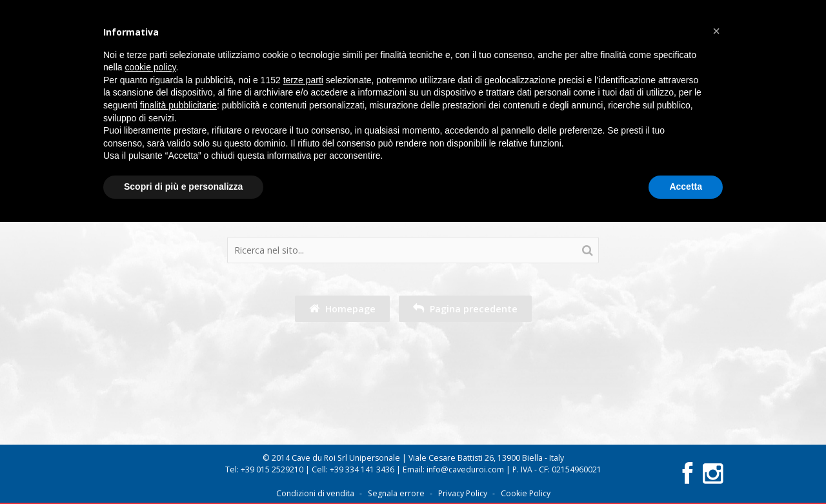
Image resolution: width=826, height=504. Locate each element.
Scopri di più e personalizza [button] (183, 186)
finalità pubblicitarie (178, 105)
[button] (716, 31)
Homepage (342, 309)
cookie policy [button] (150, 67)
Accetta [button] (686, 186)
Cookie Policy (526, 493)
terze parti (303, 80)
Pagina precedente (465, 309)
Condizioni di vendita (315, 493)
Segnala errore (396, 493)
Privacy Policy (463, 493)
